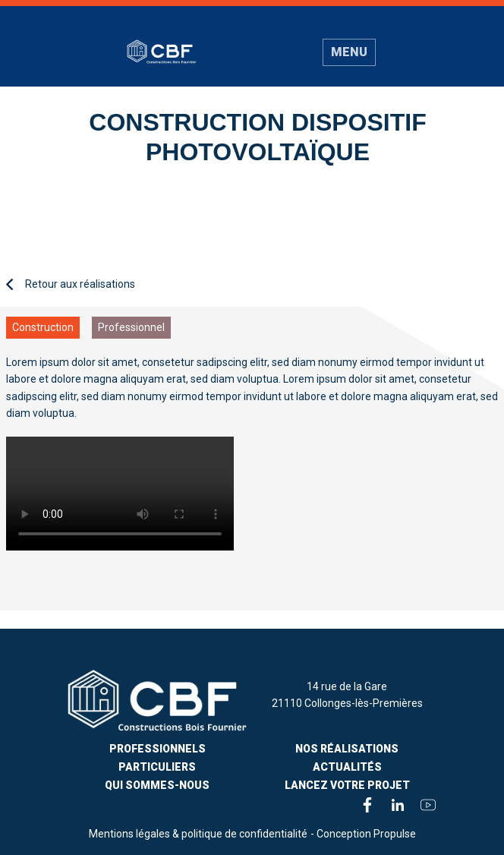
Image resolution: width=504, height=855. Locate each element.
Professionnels (157, 749)
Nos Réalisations (347, 749)
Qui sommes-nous (157, 785)
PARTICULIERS (157, 767)
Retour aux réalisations (71, 284)
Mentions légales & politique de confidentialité (198, 834)
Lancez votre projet (347, 785)
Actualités (347, 767)
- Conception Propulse (363, 834)
